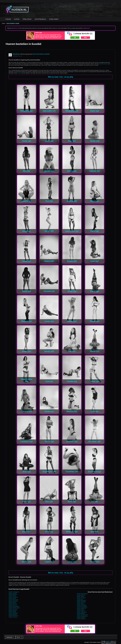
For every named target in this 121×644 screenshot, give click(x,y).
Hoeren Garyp (12, 598)
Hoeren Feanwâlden (14, 606)
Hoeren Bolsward (81, 600)
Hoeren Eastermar (13, 616)
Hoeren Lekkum (13, 617)
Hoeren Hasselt (81, 617)
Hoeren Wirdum (13, 605)
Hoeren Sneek (81, 596)
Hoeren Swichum (13, 609)
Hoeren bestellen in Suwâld (13, 23)
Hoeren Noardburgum (14, 608)
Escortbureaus (40, 19)
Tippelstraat (27, 19)
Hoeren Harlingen (81, 602)
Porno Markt (54, 19)
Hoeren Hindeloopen (82, 607)
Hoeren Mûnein (13, 610)
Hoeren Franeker (81, 598)
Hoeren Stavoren (81, 611)
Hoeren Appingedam (82, 616)
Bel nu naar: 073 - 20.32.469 (61, 77)
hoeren (19, 73)
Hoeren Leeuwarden (82, 594)
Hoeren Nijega (12, 612)
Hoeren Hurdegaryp (14, 592)
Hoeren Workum (81, 604)
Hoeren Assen (80, 610)
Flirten (17, 19)
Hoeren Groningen (82, 606)
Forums (8, 19)
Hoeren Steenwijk (81, 608)
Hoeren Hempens (13, 601)
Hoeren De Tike (13, 604)
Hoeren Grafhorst (81, 619)
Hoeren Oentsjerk (13, 613)
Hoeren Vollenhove (82, 612)
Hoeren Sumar (12, 596)
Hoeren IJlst (80, 599)
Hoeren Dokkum (81, 595)
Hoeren (4, 23)
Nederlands (10, 637)
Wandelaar (16, 54)
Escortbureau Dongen (105, 64)
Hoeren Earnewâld (13, 600)
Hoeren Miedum (13, 614)
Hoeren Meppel (81, 613)
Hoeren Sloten (80, 603)
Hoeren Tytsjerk (13, 593)
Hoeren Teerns (12, 602)
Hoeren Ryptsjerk (13, 597)
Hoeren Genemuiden (82, 615)
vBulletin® (108, 641)
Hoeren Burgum (13, 595)
